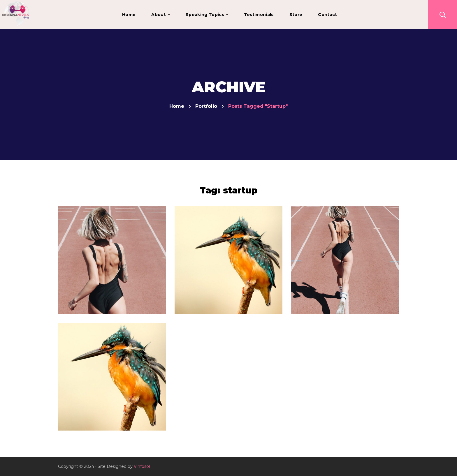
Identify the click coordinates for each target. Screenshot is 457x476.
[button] (442, 15)
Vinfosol (142, 466)
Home (177, 106)
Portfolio (206, 106)
